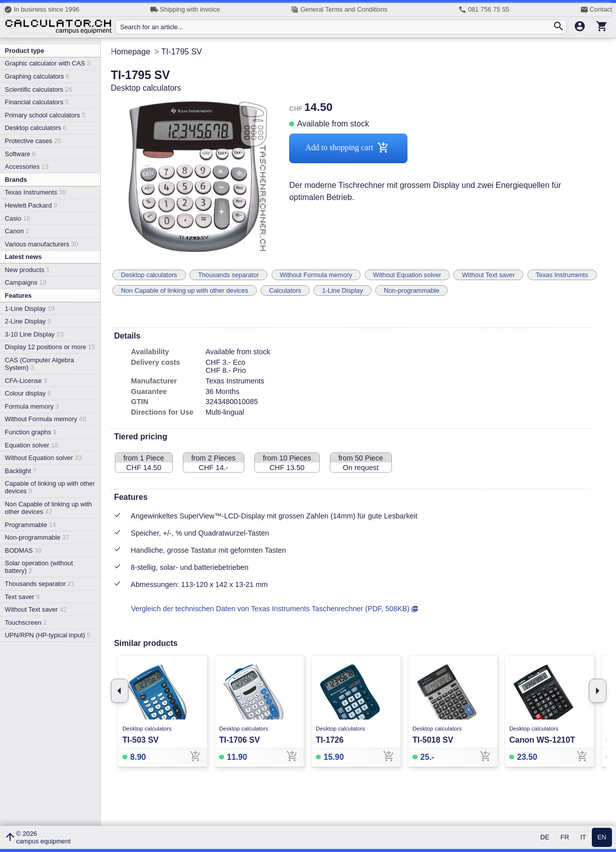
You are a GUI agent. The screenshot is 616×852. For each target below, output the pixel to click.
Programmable (31, 525)
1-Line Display (30, 309)
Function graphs (31, 432)
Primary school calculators (45, 115)
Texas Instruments (36, 192)
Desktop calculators (36, 128)
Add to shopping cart (348, 148)
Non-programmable (37, 537)
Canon (17, 231)
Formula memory (32, 406)
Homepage (130, 52)
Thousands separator (40, 584)
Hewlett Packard (31, 205)
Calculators (285, 290)
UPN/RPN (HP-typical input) (48, 635)
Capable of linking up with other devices (50, 487)
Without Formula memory (46, 419)
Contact (596, 10)
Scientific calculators (39, 89)
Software (20, 154)
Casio (18, 218)
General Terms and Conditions (339, 10)
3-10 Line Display (35, 334)
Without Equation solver (44, 458)
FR (565, 838)
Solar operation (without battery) (39, 567)
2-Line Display (28, 321)
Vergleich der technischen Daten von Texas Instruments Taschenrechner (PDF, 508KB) (270, 609)
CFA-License (26, 381)
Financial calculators (37, 102)
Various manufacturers (42, 244)
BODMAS (23, 550)
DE (545, 838)
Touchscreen (26, 622)
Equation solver (32, 445)
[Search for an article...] (336, 27)
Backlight (21, 471)
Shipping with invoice (185, 10)
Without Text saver (36, 609)
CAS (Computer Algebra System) (40, 364)
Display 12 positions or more (50, 347)
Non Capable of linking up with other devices (49, 508)
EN (602, 838)
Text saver (22, 597)
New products (27, 270)
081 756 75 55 (484, 10)
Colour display (28, 393)
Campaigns (26, 282)
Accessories (27, 167)
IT (583, 838)
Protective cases (33, 141)
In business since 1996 (42, 10)
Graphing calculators (37, 76)
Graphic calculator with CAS (48, 63)
